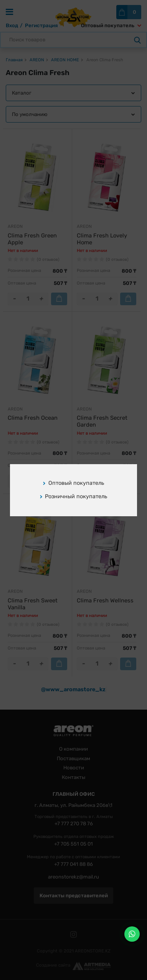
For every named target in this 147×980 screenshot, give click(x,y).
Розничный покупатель (74, 496)
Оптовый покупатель (73, 483)
